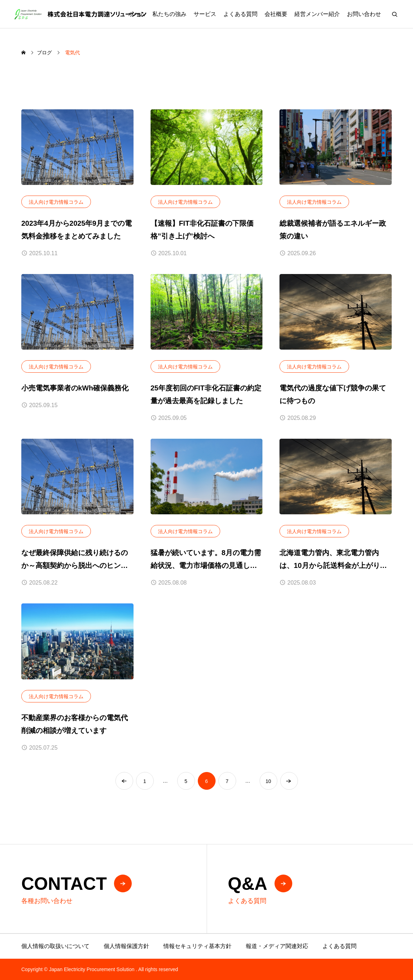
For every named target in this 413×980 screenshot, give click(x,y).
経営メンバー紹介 (317, 14)
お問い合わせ (364, 14)
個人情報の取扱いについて (55, 946)
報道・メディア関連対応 (277, 946)
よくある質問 (240, 14)
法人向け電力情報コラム (56, 202)
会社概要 (276, 14)
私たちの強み (169, 14)
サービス (205, 14)
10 (268, 781)
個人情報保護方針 (126, 946)
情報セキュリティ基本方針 (197, 946)
